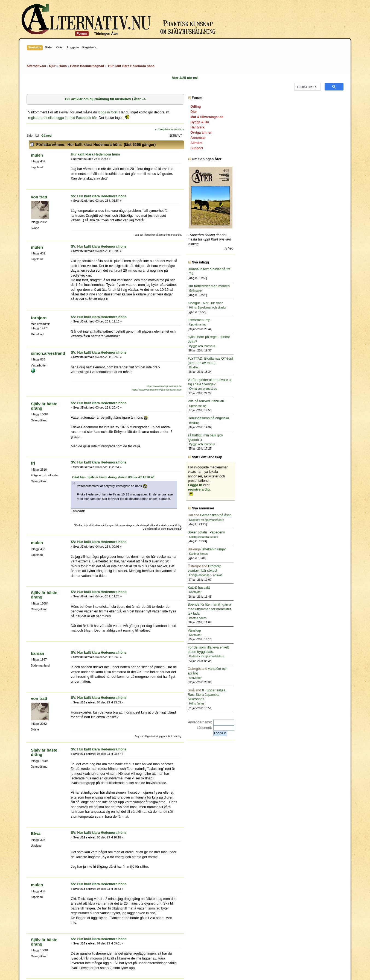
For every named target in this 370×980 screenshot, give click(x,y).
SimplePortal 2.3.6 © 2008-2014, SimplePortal (155, 972)
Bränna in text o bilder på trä (318, 269)
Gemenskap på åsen (318, 515)
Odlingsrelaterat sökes (312, 537)
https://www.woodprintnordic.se (270, 348)
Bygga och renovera (311, 346)
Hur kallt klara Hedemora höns (95, 150)
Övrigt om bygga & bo (311, 389)
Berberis (34, 937)
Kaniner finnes (307, 554)
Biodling (303, 367)
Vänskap (303, 630)
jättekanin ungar (315, 549)
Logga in (304, 485)
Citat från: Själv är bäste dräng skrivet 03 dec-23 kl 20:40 (113, 430)
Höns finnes (305, 703)
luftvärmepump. (308, 320)
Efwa (36, 725)
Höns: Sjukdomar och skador (316, 307)
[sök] (307, 87)
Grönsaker (304, 291)
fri (33, 416)
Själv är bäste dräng (44, 368)
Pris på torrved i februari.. (315, 401)
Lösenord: (313, 728)
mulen (37, 151)
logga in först (108, 113)
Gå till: (267, 878)
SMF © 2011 (184, 967)
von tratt (39, 188)
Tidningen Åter (106, 34)
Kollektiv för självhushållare (315, 520)
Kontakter (304, 592)
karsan (37, 583)
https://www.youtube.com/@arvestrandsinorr (263, 352)
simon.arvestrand (48, 316)
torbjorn (39, 285)
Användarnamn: (308, 722)
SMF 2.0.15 (163, 967)
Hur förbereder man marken (317, 286)
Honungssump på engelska (317, 418)
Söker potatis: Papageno (315, 532)
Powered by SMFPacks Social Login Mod (224, 972)
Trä (300, 274)
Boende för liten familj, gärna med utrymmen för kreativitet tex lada (318, 609)
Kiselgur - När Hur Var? (314, 303)
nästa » (288, 125)
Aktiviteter (304, 678)
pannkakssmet (68, 937)
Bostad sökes (306, 618)
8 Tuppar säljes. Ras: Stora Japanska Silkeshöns (315, 695)
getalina (49, 937)
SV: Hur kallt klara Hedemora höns (99, 187)
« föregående (272, 125)
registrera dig (307, 489)
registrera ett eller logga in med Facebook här (205, 113)
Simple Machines (209, 967)
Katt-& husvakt (307, 588)
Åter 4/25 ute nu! (185, 78)
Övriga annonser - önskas (314, 575)
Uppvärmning (306, 324)
